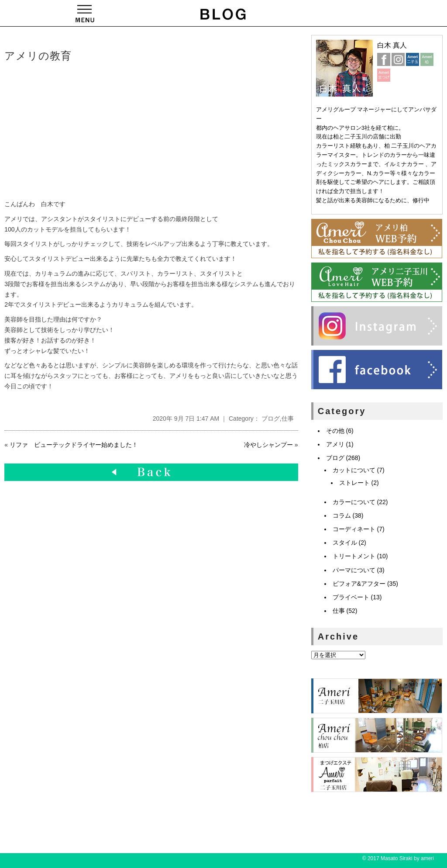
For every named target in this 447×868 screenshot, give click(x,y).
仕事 (288, 418)
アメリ (335, 444)
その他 (335, 431)
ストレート (354, 483)
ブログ (271, 418)
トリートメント (354, 556)
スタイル (345, 543)
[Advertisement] (138, 131)
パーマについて (354, 570)
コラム (342, 515)
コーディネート (354, 529)
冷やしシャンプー (268, 445)
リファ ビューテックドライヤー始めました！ (74, 445)
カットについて (354, 470)
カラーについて (354, 502)
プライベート (351, 597)
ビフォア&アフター (359, 584)
